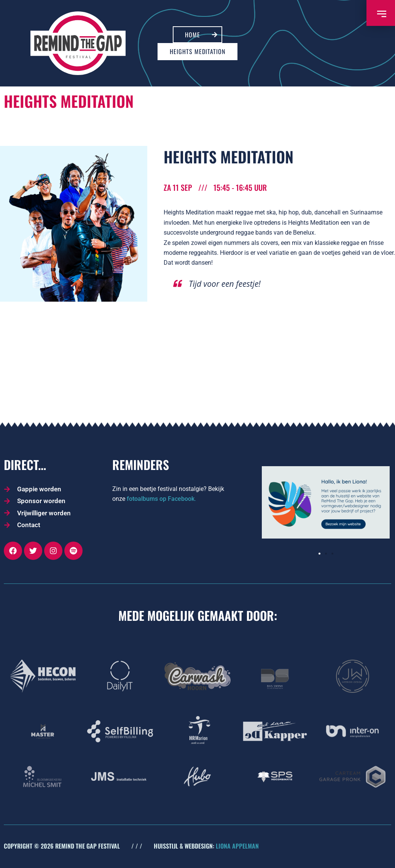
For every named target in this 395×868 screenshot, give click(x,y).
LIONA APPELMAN (237, 846)
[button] (319, 554)
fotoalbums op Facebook (161, 499)
